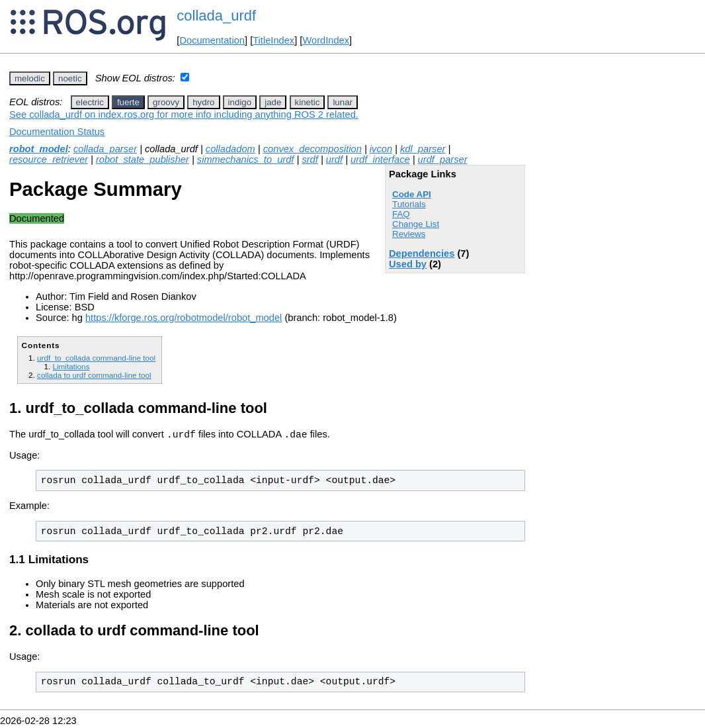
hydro (203, 102)
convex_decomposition (312, 149)
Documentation (212, 40)
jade (273, 102)
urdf (334, 159)
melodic (30, 78)
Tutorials (409, 204)
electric (90, 102)
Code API (412, 194)
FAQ (401, 214)
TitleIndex (273, 40)
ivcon (381, 149)
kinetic (308, 102)
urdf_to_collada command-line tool (96, 358)
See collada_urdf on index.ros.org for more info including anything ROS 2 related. (184, 114)
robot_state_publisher (143, 159)
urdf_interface (380, 159)
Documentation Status (57, 132)
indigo (240, 102)
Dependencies (422, 253)
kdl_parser (423, 149)
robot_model (39, 149)
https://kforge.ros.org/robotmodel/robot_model (184, 318)
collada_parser (105, 149)
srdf (310, 159)
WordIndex (326, 40)
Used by (408, 264)
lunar (343, 102)
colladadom (230, 149)
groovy (166, 102)
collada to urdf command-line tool (94, 375)
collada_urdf (216, 16)
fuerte (128, 102)
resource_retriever (49, 159)
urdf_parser (443, 159)
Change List (416, 224)
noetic (70, 78)
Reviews (409, 234)
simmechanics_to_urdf (246, 159)
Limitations (71, 366)
